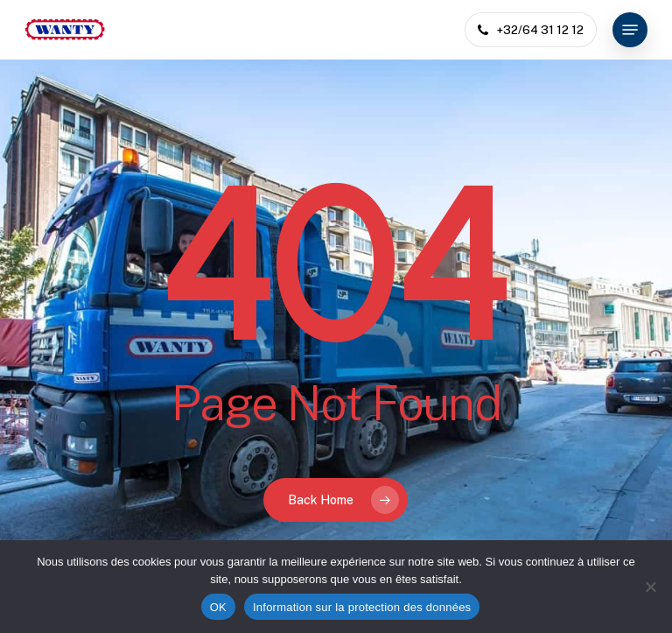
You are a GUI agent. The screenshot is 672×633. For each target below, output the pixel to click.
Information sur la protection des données (362, 607)
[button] (630, 30)
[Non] (650, 587)
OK (218, 607)
